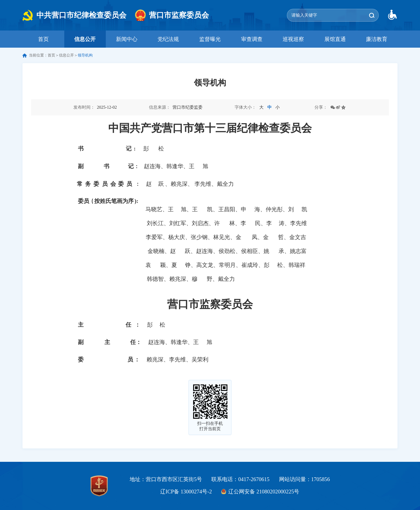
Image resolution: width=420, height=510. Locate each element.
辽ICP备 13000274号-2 (186, 492)
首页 (43, 39)
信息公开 (85, 39)
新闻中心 (127, 39)
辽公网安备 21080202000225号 (264, 492)
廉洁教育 (377, 39)
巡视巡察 (293, 39)
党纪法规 (168, 39)
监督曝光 (210, 39)
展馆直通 (335, 39)
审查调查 (252, 39)
